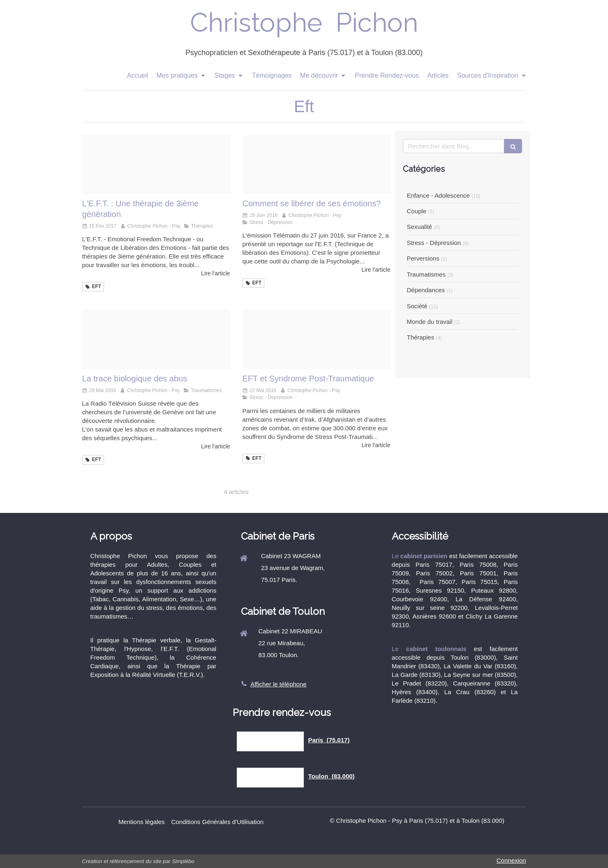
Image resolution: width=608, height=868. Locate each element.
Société (417, 306)
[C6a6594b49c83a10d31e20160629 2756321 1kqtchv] (317, 164)
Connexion (511, 860)
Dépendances (426, 290)
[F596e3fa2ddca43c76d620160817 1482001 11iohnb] (317, 339)
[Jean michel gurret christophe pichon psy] (156, 164)
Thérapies (421, 337)
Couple (417, 211)
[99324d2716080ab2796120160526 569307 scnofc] (156, 339)
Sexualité (420, 227)
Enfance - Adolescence (438, 195)
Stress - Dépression (434, 243)
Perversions (423, 258)
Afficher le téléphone (279, 684)
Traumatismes (426, 274)
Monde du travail (430, 322)
